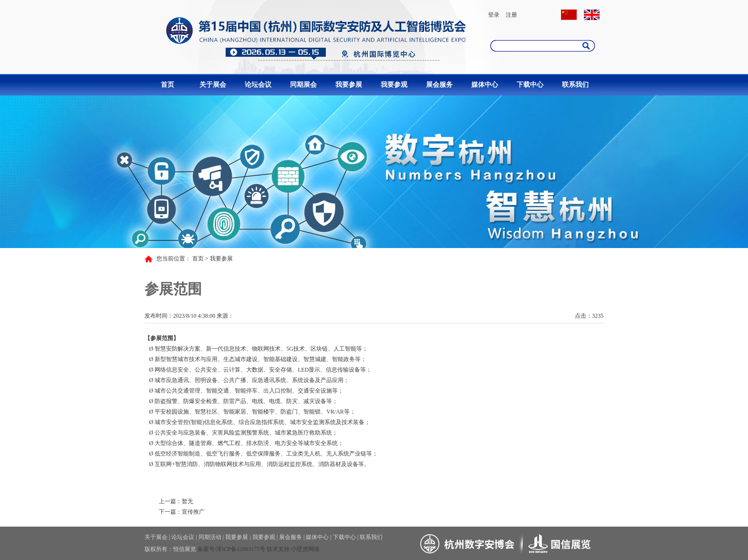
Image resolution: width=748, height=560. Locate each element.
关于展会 (213, 85)
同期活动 (210, 537)
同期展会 (303, 85)
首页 (167, 85)
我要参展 (349, 85)
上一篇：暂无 (176, 501)
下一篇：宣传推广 (182, 512)
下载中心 (530, 85)
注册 (511, 15)
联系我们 (575, 85)
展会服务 (439, 85)
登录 (494, 15)
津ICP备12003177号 (241, 549)
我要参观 (394, 85)
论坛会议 (258, 85)
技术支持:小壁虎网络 (293, 549)
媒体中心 (485, 85)
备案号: (207, 549)
